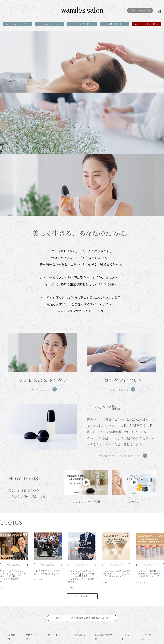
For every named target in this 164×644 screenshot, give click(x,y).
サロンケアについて (50, 24)
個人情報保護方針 (103, 637)
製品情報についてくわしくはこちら (119, 456)
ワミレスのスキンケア (18, 24)
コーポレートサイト (140, 10)
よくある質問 (82, 24)
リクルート (126, 637)
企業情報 (12, 637)
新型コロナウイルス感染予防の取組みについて (82, 618)
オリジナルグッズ (54, 637)
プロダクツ (30, 637)
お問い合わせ (114, 24)
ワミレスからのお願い (146, 24)
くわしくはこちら (39, 389)
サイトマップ (147, 637)
